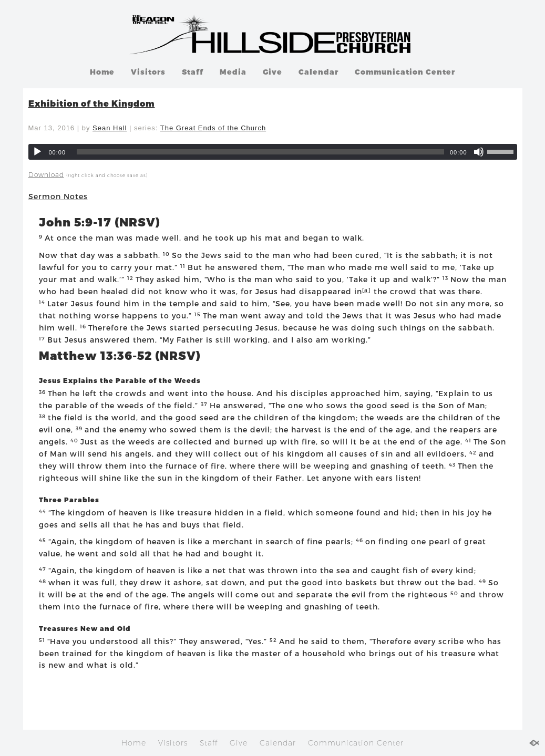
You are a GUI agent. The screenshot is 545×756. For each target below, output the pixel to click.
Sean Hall (110, 128)
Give (272, 72)
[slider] (260, 152)
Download (46, 175)
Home (102, 72)
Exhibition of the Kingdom (92, 103)
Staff (193, 72)
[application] (273, 152)
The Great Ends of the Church (213, 128)
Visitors (148, 72)
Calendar (318, 72)
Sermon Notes (58, 196)
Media (233, 72)
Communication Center (405, 72)
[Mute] (479, 152)
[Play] (37, 152)
